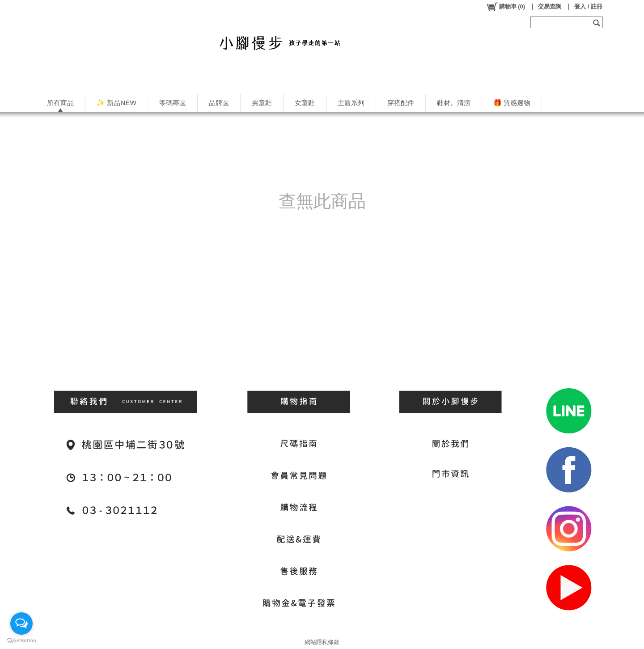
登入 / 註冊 (588, 6)
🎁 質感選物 (512, 103)
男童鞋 (262, 103)
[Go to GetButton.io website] (21, 640)
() (506, 7)
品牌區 (219, 103)
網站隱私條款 (322, 642)
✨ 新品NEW (117, 103)
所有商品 (60, 103)
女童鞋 (305, 103)
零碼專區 (173, 103)
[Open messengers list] (21, 624)
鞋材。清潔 (454, 103)
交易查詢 (550, 6)
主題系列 (351, 103)
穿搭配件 (401, 103)
